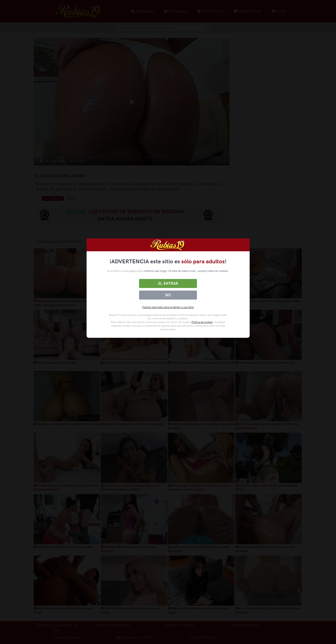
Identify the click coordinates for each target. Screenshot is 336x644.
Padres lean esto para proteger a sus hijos (168, 307)
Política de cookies (202, 322)
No (168, 295)
